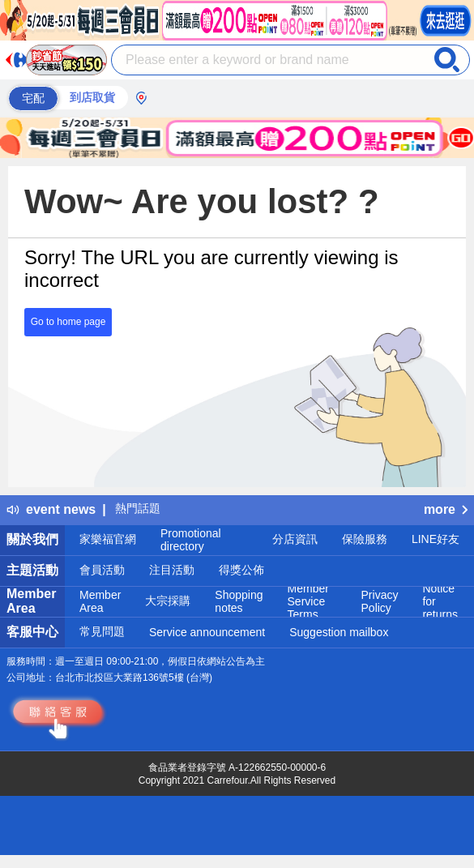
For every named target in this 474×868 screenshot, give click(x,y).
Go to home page (68, 322)
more (446, 509)
